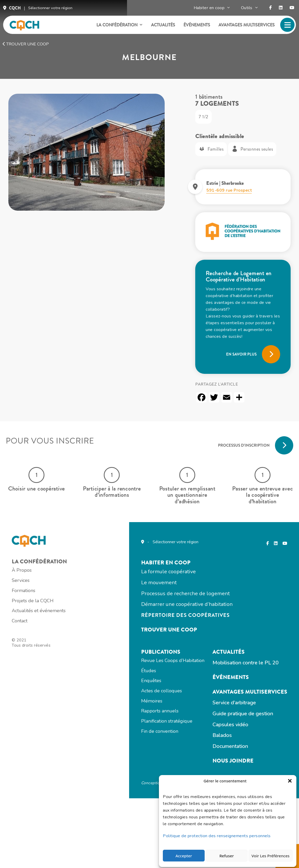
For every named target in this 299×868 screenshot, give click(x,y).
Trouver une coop (26, 51)
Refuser (225, 853)
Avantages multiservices (244, 28)
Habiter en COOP (120, 610)
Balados (105, 806)
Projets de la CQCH (42, 660)
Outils (253, 10)
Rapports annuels (234, 673)
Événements (194, 28)
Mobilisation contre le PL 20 (129, 730)
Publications (234, 610)
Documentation (113, 818)
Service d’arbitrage (117, 772)
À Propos (31, 628)
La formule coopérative (123, 620)
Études (222, 630)
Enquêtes (225, 641)
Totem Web (146, 850)
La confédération (117, 28)
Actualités (160, 28)
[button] (289, 783)
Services (30, 639)
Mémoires (225, 663)
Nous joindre (116, 833)
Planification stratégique (240, 684)
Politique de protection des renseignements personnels (218, 833)
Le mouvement (113, 632)
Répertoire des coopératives (140, 666)
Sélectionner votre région (51, 10)
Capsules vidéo (114, 795)
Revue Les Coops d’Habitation (246, 620)
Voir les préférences (269, 853)
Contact (29, 689)
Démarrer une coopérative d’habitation (141, 655)
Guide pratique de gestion (126, 783)
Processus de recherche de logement (140, 643)
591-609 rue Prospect (230, 210)
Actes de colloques (235, 652)
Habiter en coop (215, 10)
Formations (33, 649)
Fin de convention (233, 695)
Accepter (184, 853)
